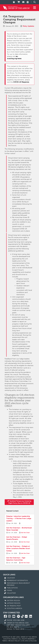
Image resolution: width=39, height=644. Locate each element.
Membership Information (17, 581)
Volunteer (11, 593)
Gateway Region (14, 603)
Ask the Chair (25, 533)
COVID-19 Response (21, 82)
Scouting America (14, 608)
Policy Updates (28, 26)
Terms (5, 641)
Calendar (11, 578)
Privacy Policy (14, 641)
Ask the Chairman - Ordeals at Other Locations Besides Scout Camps (18, 549)
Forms (9, 590)
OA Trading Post (14, 606)
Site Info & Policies (29, 641)
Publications (12, 588)
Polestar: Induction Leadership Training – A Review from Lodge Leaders (19, 519)
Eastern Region (13, 601)
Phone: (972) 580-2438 (16, 620)
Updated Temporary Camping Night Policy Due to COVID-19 (19, 502)
